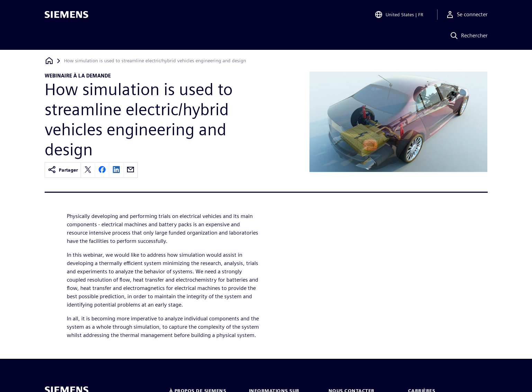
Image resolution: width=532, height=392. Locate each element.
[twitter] (88, 170)
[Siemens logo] (66, 15)
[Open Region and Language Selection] (399, 15)
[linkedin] (116, 170)
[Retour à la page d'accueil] (49, 61)
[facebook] (102, 170)
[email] (130, 170)
